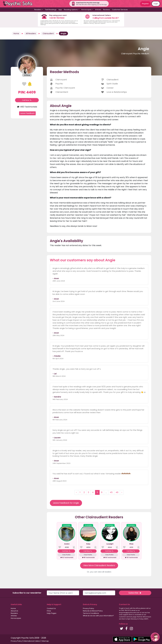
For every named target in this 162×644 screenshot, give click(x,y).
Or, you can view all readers (99, 572)
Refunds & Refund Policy (93, 611)
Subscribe (135, 593)
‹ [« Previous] (76, 492)
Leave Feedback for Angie (66, 503)
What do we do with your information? (98, 616)
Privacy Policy (88, 608)
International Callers (32, 641)
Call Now (27, 100)
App (60, 10)
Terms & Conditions (91, 613)
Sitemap (45, 641)
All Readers (31, 33)
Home (16, 33)
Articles (98, 10)
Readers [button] (38, 10)
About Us (14, 611)
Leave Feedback (27, 113)
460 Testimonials (27, 107)
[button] (155, 637)
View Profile (66, 555)
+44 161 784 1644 (57, 18)
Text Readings (51, 10)
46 (117, 492)
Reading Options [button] (71, 10)
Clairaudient (48, 33)
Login (156, 4)
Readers (14, 613)
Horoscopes (16, 618)
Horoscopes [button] (87, 10)
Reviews (107, 10)
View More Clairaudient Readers (99, 565)
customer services (126, 617)
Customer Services (120, 10)
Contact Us (51, 608)
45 (111, 492)
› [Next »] (122, 492)
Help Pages (52, 613)
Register (145, 4)
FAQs (49, 611)
